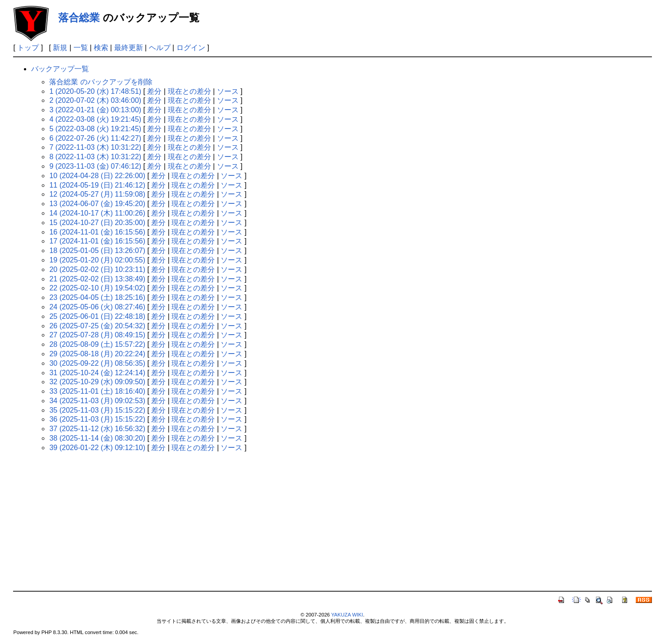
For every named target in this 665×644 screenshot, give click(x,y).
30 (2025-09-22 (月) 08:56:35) (97, 363)
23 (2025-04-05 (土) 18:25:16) (97, 297)
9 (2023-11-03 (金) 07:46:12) (95, 166)
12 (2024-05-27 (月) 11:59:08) (97, 194)
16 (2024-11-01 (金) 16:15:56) (97, 232)
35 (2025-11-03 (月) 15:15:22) (97, 410)
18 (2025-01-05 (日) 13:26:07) (97, 251)
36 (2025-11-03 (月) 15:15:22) (97, 419)
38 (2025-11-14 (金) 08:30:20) (97, 438)
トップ (28, 48)
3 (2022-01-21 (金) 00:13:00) (95, 110)
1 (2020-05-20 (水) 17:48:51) (95, 91)
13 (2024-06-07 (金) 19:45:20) (97, 204)
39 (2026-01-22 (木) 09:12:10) (97, 448)
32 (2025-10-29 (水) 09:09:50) (97, 382)
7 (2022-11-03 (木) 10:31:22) (95, 147)
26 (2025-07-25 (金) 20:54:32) (97, 326)
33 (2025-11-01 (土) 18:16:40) (97, 391)
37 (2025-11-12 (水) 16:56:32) (97, 429)
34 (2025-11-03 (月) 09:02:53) (97, 401)
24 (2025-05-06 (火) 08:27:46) (97, 307)
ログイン (191, 48)
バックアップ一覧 (60, 69)
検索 (101, 48)
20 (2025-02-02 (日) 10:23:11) (97, 269)
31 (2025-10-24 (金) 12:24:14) (97, 373)
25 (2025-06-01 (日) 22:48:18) (97, 316)
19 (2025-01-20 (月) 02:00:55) (97, 260)
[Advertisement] (332, 523)
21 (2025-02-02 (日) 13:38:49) (97, 279)
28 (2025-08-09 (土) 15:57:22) (97, 344)
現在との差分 (189, 91)
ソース (228, 91)
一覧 (81, 48)
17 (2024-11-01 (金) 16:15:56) (97, 241)
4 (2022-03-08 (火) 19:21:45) (95, 119)
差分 (154, 91)
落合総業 (79, 18)
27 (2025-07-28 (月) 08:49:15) (97, 335)
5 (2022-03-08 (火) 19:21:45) (95, 129)
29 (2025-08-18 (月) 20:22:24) (97, 354)
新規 (60, 48)
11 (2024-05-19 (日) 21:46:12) (97, 185)
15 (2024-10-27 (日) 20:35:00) (97, 223)
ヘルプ (160, 48)
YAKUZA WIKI (347, 615)
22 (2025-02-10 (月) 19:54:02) (97, 288)
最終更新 (129, 48)
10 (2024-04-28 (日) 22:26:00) (97, 176)
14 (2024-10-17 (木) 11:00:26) (97, 213)
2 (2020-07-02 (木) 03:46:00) (95, 100)
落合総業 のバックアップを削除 (101, 82)
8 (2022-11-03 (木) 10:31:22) (95, 157)
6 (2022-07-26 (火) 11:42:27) (95, 138)
